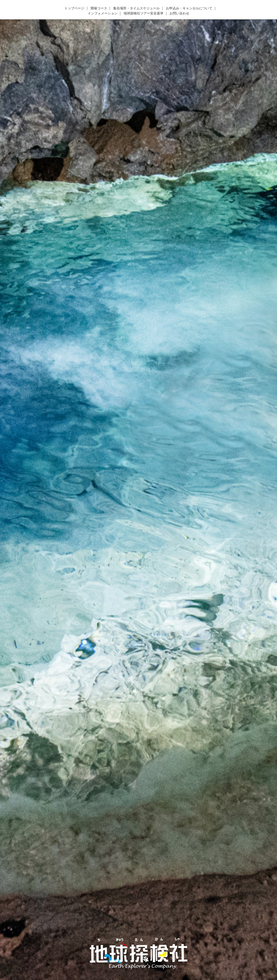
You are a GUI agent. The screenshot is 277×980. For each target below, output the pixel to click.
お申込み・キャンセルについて (189, 8)
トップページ (74, 8)
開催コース (99, 8)
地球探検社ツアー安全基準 (143, 13)
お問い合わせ (179, 13)
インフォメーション (103, 13)
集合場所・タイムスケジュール (136, 8)
